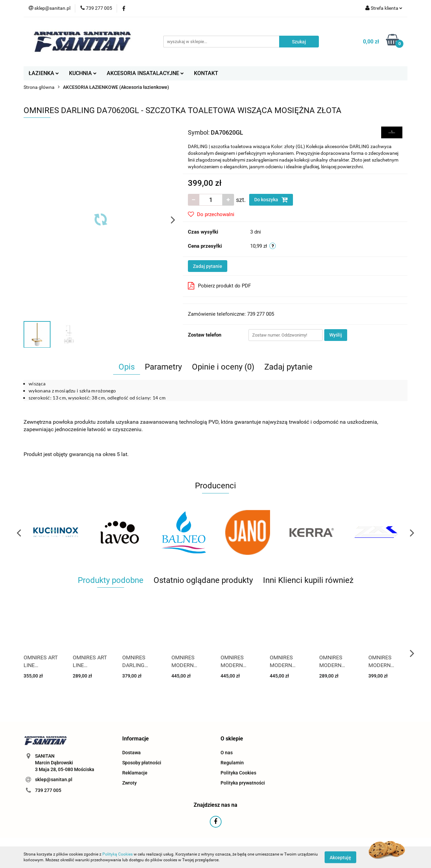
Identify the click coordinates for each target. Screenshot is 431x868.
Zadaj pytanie (208, 266)
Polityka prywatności (243, 783)
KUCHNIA (83, 73)
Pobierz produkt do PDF (219, 286)
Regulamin (232, 763)
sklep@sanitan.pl (54, 779)
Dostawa (131, 753)
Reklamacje (135, 773)
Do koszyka (271, 200)
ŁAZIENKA (44, 73)
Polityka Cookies (238, 773)
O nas (227, 753)
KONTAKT (206, 73)
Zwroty (129, 783)
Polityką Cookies (118, 854)
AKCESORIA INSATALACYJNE (145, 73)
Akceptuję (340, 857)
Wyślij (336, 335)
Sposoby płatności (142, 763)
